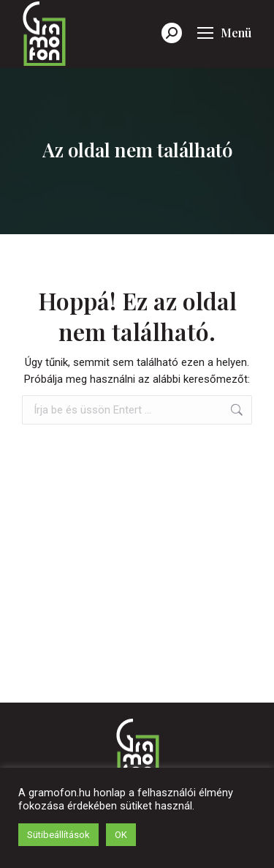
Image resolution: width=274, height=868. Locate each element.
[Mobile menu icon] (224, 33)
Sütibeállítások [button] (58, 835)
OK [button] (121, 835)
